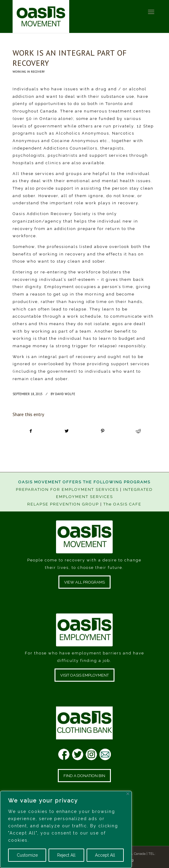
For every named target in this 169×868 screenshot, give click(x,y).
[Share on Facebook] (31, 431)
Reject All (66, 855)
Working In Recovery (29, 71)
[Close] (128, 794)
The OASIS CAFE (122, 504)
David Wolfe (65, 394)
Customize (27, 855)
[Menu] (151, 12)
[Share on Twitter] (67, 431)
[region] (66, 829)
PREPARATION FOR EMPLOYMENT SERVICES (67, 489)
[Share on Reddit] (138, 431)
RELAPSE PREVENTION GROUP (63, 504)
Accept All (105, 855)
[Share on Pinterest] (102, 431)
